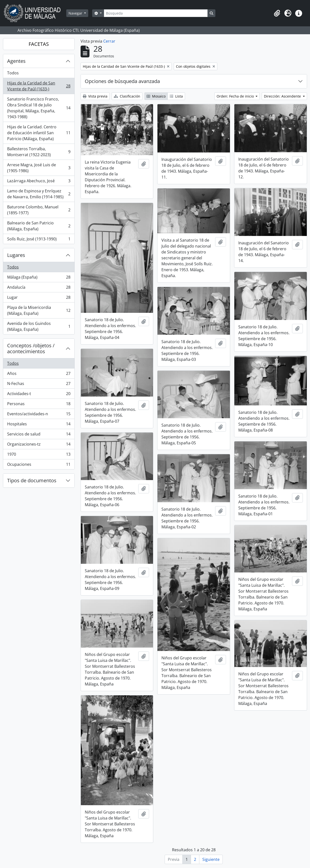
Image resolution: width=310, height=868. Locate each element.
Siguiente (211, 859)
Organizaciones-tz (39, 445)
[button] (277, 13)
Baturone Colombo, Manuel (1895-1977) (39, 210)
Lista (176, 96)
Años (39, 375)
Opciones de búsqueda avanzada (122, 81)
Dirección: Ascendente (283, 96)
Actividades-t (39, 395)
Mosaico (156, 96)
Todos (13, 73)
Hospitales (39, 425)
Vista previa (95, 96)
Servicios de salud (39, 435)
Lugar (39, 298)
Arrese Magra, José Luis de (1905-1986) (39, 168)
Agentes (16, 61)
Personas (39, 405)
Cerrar (109, 41)
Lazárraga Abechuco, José (39, 182)
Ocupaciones (39, 465)
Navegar (76, 13)
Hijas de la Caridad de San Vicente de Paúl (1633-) (39, 86)
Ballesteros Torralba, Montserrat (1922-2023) (39, 152)
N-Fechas (39, 385)
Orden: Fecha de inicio (236, 96)
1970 (39, 455)
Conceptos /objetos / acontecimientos (31, 348)
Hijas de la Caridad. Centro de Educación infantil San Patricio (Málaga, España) (39, 133)
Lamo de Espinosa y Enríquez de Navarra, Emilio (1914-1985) (39, 194)
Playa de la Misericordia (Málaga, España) (39, 310)
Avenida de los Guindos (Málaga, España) (39, 326)
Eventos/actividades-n (39, 415)
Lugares (16, 255)
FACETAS (39, 44)
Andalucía (39, 288)
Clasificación (127, 96)
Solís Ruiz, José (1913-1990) (39, 240)
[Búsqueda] (156, 13)
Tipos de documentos (32, 480)
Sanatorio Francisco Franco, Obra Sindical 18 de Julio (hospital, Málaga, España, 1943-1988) (39, 108)
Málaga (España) (39, 278)
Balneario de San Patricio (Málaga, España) (39, 226)
